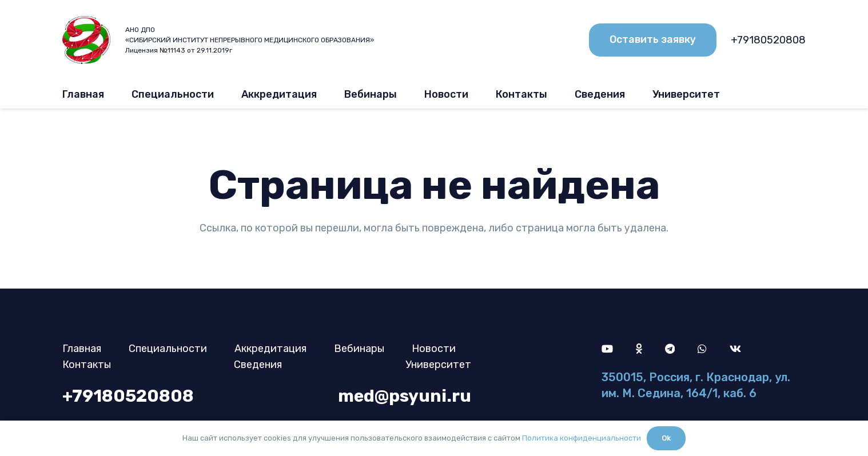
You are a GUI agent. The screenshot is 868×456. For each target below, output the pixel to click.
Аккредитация (270, 349)
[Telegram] (670, 349)
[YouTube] (607, 349)
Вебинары (359, 349)
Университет (438, 365)
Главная (82, 349)
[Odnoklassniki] (639, 349)
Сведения (258, 365)
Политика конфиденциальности (582, 438)
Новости (434, 349)
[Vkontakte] (735, 349)
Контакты (87, 365)
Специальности (168, 349)
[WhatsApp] (702, 349)
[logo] (86, 40)
